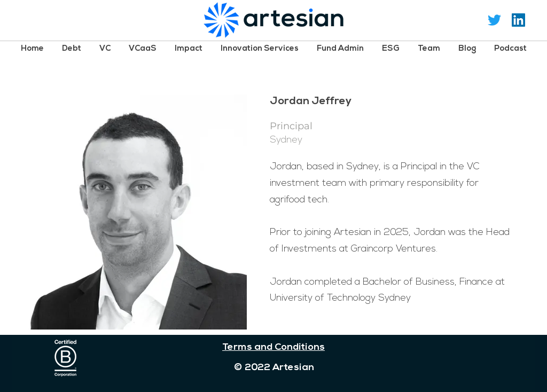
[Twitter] (494, 20)
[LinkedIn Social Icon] (518, 20)
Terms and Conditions (273, 347)
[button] (72, 48)
